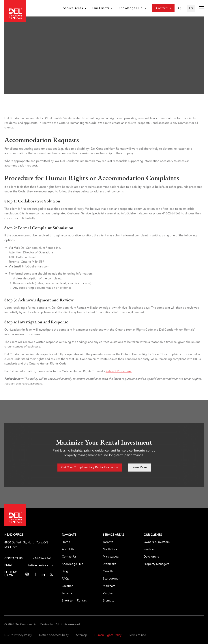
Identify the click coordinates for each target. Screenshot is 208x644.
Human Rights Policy (108, 635)
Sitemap (82, 635)
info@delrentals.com (39, 566)
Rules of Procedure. (119, 381)
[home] (15, 11)
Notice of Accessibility (54, 635)
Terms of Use (137, 635)
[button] (75, 8)
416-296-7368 (42, 559)
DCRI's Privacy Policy (18, 635)
